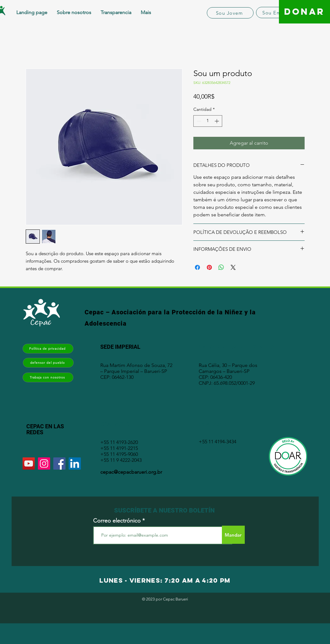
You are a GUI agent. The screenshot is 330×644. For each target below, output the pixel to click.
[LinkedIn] (75, 464)
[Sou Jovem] (230, 13)
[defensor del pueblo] (48, 363)
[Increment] (217, 121)
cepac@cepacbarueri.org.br (131, 472)
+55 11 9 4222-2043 (121, 460)
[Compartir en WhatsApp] (221, 267)
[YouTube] (29, 464)
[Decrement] (198, 121)
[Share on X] (233, 267)
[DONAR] (304, 12)
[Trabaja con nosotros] (48, 377)
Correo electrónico (117, 521)
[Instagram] (44, 464)
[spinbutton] (208, 121)
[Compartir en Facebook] (197, 267)
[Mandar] (233, 535)
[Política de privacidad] (48, 349)
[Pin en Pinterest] (209, 267)
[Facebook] (59, 464)
